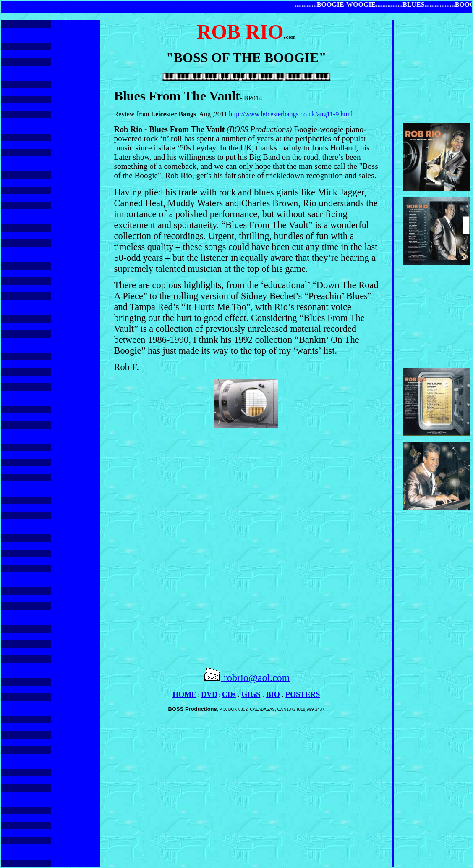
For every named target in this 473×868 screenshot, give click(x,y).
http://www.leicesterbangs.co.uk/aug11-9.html (291, 114)
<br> (246, 544)
